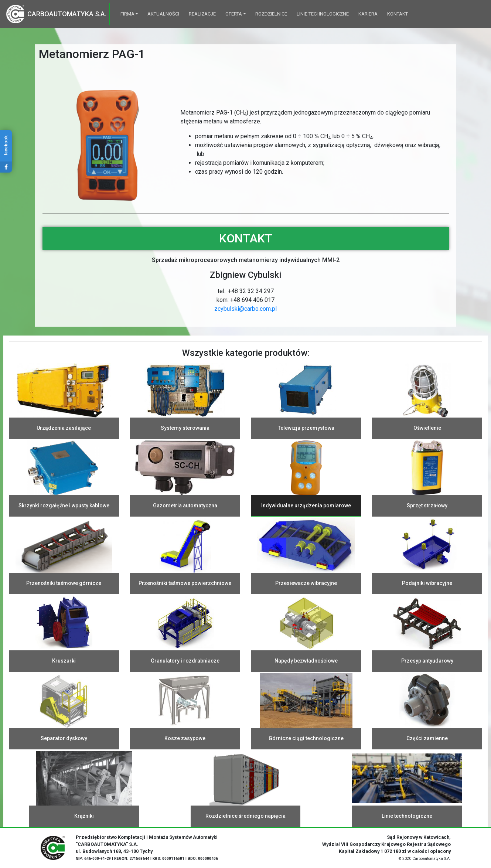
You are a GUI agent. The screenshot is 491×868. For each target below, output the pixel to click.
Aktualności (163, 14)
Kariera (368, 14)
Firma (127, 14)
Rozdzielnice (271, 14)
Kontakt (398, 14)
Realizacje (202, 14)
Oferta (234, 14)
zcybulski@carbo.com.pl (245, 309)
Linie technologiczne (323, 14)
